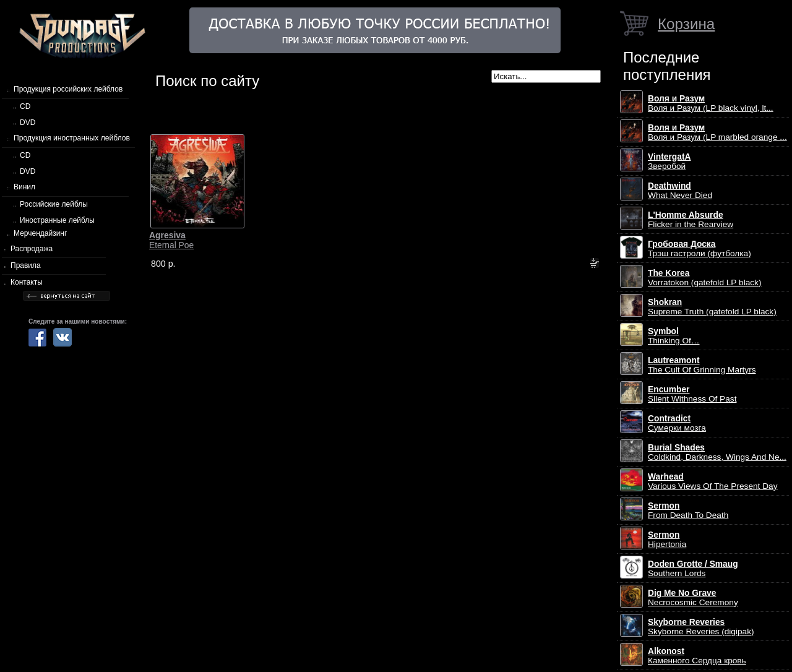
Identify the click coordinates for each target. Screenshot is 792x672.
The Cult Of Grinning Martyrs (702, 365)
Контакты (27, 282)
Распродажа (32, 249)
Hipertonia (667, 540)
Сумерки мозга (677, 423)
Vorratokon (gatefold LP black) (704, 278)
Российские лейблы (54, 204)
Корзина (686, 24)
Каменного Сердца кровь (697, 656)
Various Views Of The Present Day (713, 481)
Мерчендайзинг (40, 233)
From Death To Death (688, 510)
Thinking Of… (674, 336)
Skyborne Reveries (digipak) (701, 627)
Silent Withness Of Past (692, 394)
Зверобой (669, 162)
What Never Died (680, 191)
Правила (26, 265)
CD (25, 106)
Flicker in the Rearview (691, 220)
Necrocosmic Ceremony (693, 598)
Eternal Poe (171, 240)
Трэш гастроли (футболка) (699, 249)
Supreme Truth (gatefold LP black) (712, 307)
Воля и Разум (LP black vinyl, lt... (711, 103)
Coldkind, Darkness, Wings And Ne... (717, 452)
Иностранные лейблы (57, 220)
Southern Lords (693, 569)
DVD (28, 123)
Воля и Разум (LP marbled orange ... (717, 132)
